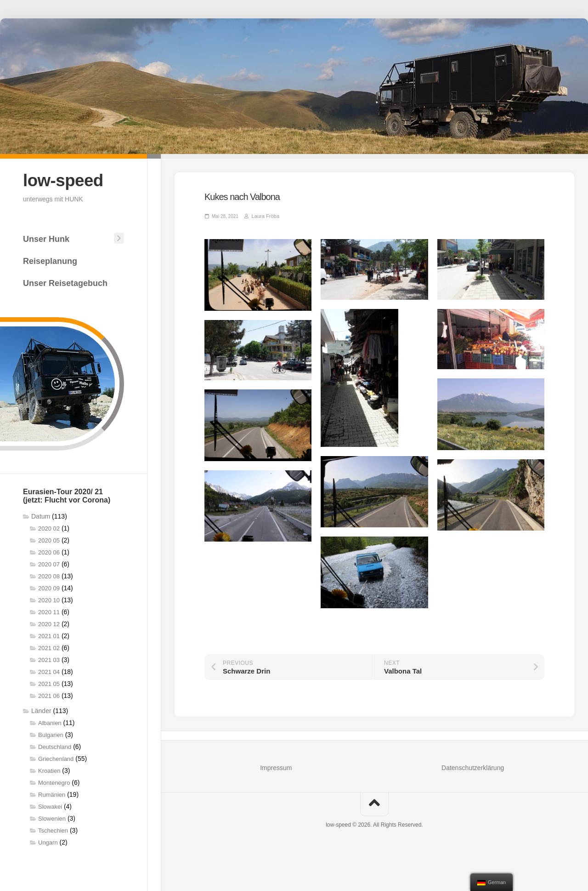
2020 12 (49, 624)
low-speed (65, 180)
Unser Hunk (46, 239)
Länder (41, 710)
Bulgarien (51, 734)
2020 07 (49, 564)
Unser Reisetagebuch (65, 283)
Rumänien (52, 794)
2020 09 (49, 588)
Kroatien (49, 770)
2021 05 (49, 683)
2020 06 (49, 552)
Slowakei (50, 806)
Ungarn (48, 842)
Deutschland (55, 746)
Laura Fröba (264, 216)
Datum (41, 516)
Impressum (276, 767)
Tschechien (53, 830)
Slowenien (52, 818)
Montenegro (54, 782)
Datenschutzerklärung (473, 767)
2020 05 (49, 540)
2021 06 (49, 695)
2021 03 (49, 660)
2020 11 (49, 612)
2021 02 (49, 648)
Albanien (50, 723)
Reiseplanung (50, 261)
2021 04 (49, 671)
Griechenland (56, 758)
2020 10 (49, 600)
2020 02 (49, 528)
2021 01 (49, 636)
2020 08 (49, 576)
